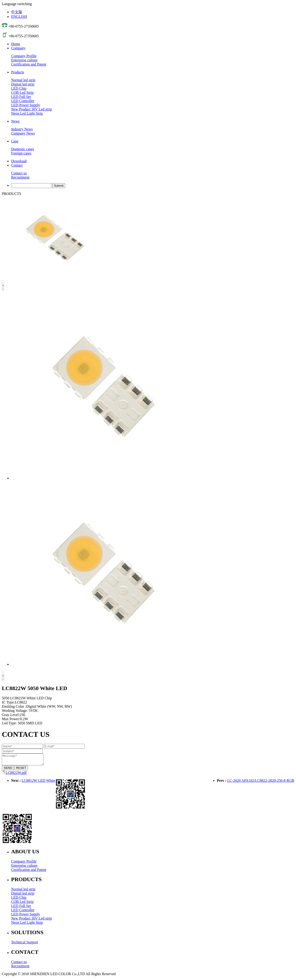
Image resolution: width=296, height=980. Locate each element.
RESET (21, 770)
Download (19, 161)
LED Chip (19, 88)
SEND (8, 770)
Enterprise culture (24, 60)
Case (15, 141)
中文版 (17, 12)
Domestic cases (23, 149)
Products (18, 72)
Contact (17, 165)
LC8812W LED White (38, 783)
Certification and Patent (29, 64)
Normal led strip (23, 80)
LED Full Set (21, 97)
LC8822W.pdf (16, 775)
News (15, 121)
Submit (59, 186)
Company (18, 48)
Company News (23, 133)
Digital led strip (23, 84)
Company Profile (24, 56)
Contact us (19, 173)
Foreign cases (21, 153)
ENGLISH (19, 17)
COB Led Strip (22, 93)
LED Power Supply (26, 105)
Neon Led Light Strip (27, 113)
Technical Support (25, 944)
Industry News (22, 129)
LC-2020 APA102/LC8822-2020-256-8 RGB (261, 783)
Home (16, 44)
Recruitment (20, 177)
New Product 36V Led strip (32, 109)
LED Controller (23, 101)
